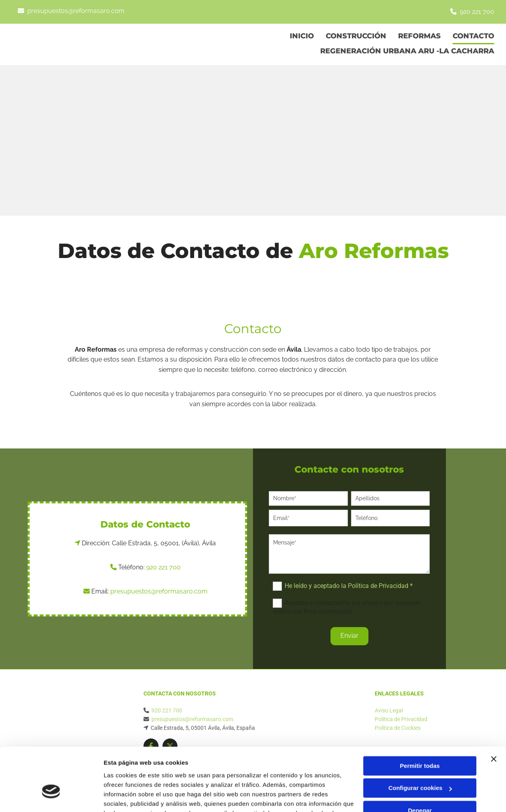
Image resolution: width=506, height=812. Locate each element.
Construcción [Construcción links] (356, 36)
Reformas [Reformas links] (419, 36)
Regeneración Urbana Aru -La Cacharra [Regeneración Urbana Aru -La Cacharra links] (407, 51)
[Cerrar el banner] (494, 711)
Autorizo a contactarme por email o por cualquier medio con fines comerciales (346, 608)
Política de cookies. (161, 775)
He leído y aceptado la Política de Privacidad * (349, 586)
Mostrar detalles (127, 796)
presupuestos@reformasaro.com (76, 11)
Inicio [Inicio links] (302, 36)
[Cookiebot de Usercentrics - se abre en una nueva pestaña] (51, 797)
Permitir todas (420, 718)
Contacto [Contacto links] (473, 36)
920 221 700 (477, 12)
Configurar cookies (420, 740)
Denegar (420, 762)
